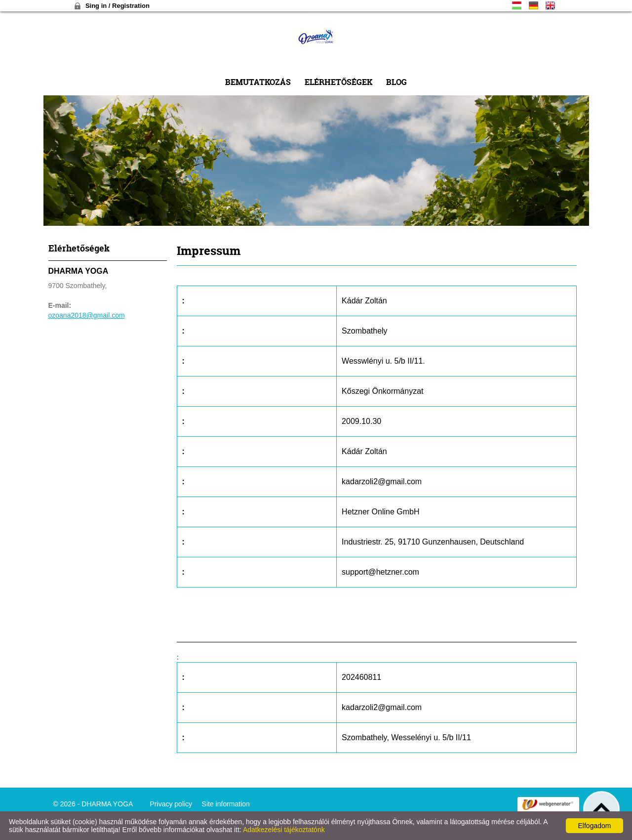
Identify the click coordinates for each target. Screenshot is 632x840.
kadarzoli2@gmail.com (382, 482)
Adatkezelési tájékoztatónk (284, 830)
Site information (226, 804)
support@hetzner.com (380, 572)
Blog (396, 82)
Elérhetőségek (338, 82)
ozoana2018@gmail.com (87, 315)
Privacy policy (171, 804)
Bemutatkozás (258, 82)
